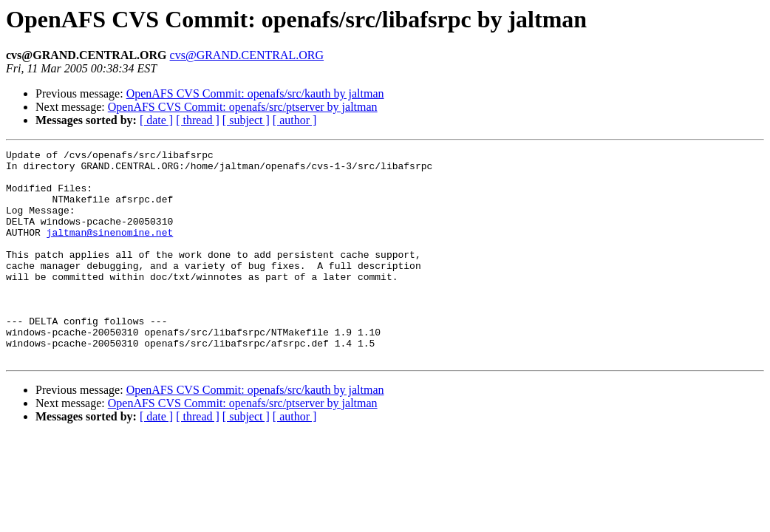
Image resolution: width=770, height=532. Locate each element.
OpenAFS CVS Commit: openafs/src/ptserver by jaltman (243, 107)
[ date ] (156, 120)
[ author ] (295, 120)
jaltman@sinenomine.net (110, 250)
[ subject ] (246, 120)
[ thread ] (198, 120)
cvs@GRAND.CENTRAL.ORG (247, 55)
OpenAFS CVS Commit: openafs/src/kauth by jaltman (255, 93)
